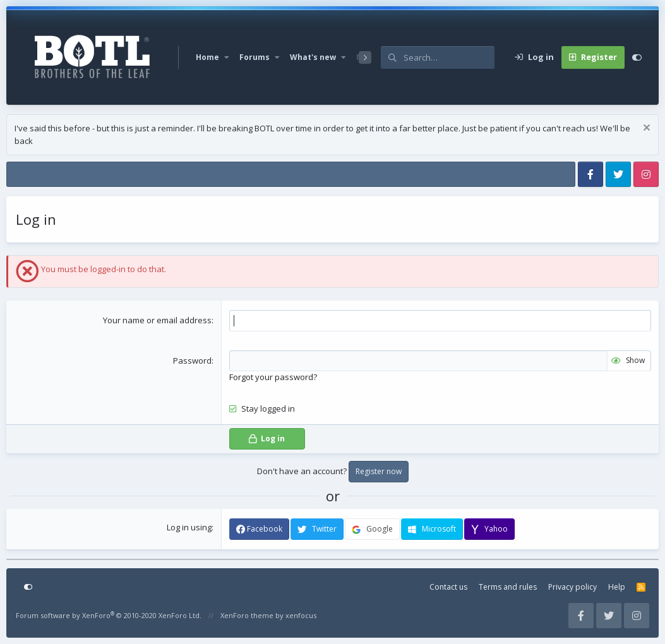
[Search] (449, 57)
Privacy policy (572, 587)
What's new (313, 57)
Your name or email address (157, 320)
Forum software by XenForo (109, 615)
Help (617, 587)
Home (207, 57)
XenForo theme (247, 615)
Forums (255, 57)
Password (192, 361)
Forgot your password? (273, 377)
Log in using (189, 527)
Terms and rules (508, 587)
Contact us (448, 587)
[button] (227, 57)
